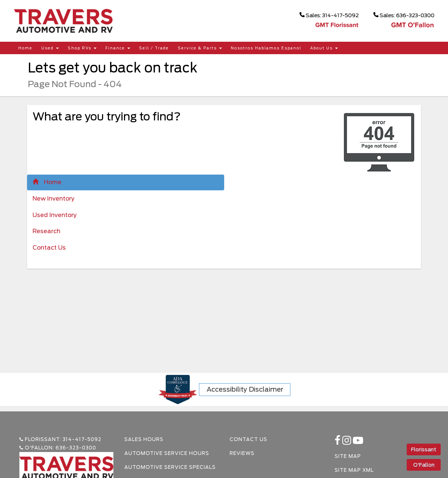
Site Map (348, 456)
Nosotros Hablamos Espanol (266, 48)
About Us (324, 48)
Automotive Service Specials (170, 467)
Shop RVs (82, 48)
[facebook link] (338, 442)
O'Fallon (424, 465)
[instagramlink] (348, 442)
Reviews (242, 453)
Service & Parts (200, 48)
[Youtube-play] (358, 442)
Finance (118, 48)
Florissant (424, 449)
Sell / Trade (154, 48)
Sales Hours (144, 439)
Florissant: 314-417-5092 (60, 439)
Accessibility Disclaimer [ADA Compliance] (245, 389)
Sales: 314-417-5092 (329, 15)
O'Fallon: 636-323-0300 (58, 448)
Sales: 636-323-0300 (404, 15)
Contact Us (49, 248)
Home (25, 48)
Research (46, 231)
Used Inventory (55, 215)
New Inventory (54, 199)
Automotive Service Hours (167, 453)
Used (50, 48)
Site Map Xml (354, 470)
